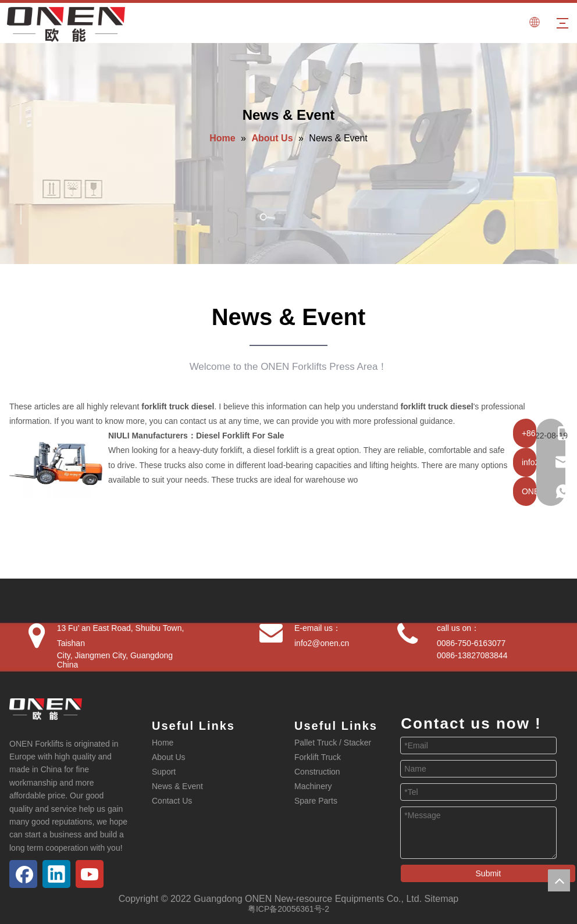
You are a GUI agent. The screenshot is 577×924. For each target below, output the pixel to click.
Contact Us (172, 801)
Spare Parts (316, 801)
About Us (169, 757)
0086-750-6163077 (471, 643)
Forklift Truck (318, 757)
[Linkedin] (56, 874)
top (559, 880)
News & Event (177, 786)
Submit (489, 873)
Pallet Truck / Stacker (333, 743)
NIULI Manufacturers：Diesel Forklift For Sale (196, 436)
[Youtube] (90, 874)
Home (163, 743)
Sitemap (442, 899)
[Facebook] (23, 874)
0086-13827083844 (472, 655)
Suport (164, 772)
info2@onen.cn (322, 643)
